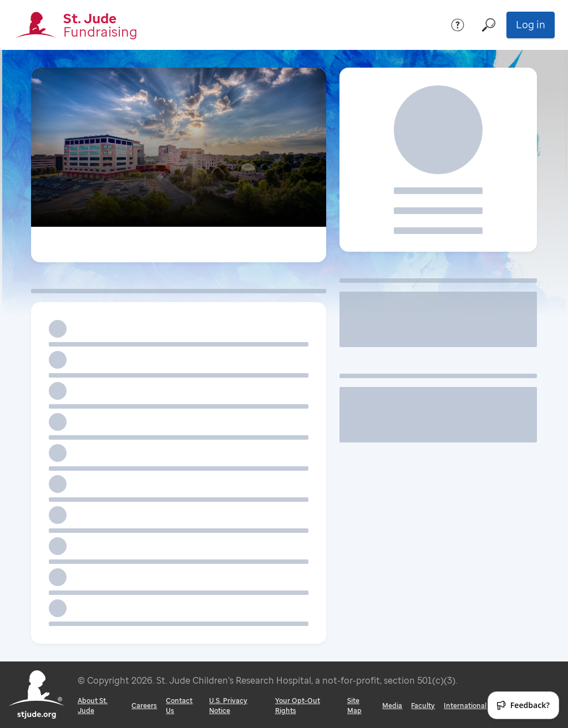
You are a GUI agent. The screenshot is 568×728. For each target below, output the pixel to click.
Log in (531, 24)
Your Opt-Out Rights (298, 706)
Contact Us (179, 706)
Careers (144, 706)
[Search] (489, 25)
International (465, 706)
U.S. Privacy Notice (228, 706)
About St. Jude (93, 706)
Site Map (354, 706)
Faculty (423, 706)
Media (392, 706)
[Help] (458, 25)
